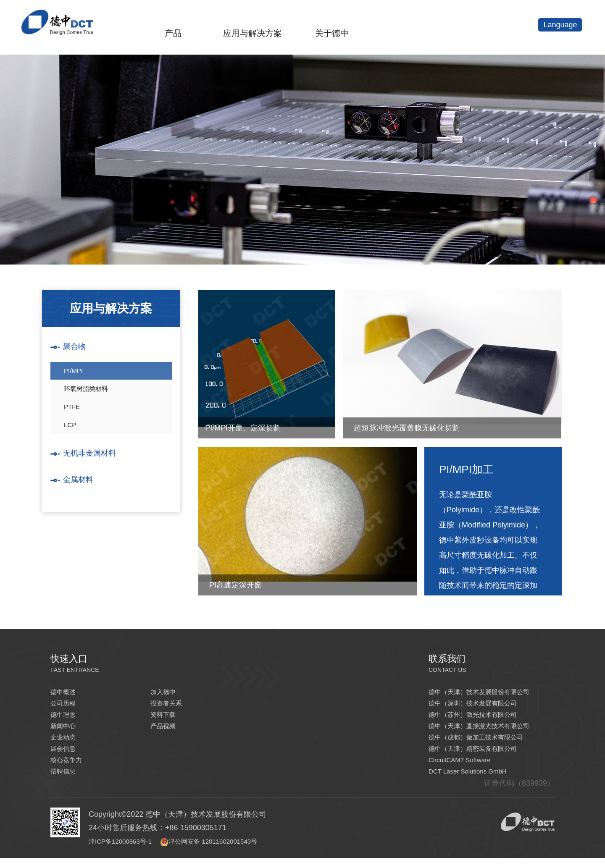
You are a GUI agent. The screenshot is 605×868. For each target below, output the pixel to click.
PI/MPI (74, 374)
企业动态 (66, 743)
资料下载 (166, 718)
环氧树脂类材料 (87, 395)
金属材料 (80, 496)
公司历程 (66, 705)
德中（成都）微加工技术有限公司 (485, 743)
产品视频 (166, 730)
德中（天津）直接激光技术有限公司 (489, 730)
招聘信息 (66, 781)
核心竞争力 (69, 768)
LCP (70, 438)
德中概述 (66, 692)
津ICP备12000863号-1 (131, 851)
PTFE (72, 416)
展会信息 (66, 755)
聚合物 (76, 347)
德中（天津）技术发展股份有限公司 (489, 692)
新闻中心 (66, 730)
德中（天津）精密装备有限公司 (481, 755)
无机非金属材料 (92, 469)
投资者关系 (169, 705)
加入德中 (166, 692)
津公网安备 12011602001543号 (235, 851)
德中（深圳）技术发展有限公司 (481, 705)
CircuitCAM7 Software (466, 768)
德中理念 (66, 718)
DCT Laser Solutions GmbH (475, 781)
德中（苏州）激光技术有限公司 (481, 718)
